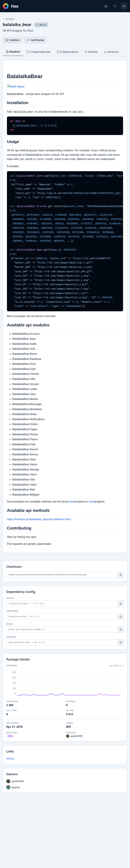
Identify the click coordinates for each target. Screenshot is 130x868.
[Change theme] (106, 6)
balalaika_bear (17, 24)
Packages (9, 19)
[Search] (115, 6)
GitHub (10, 759)
